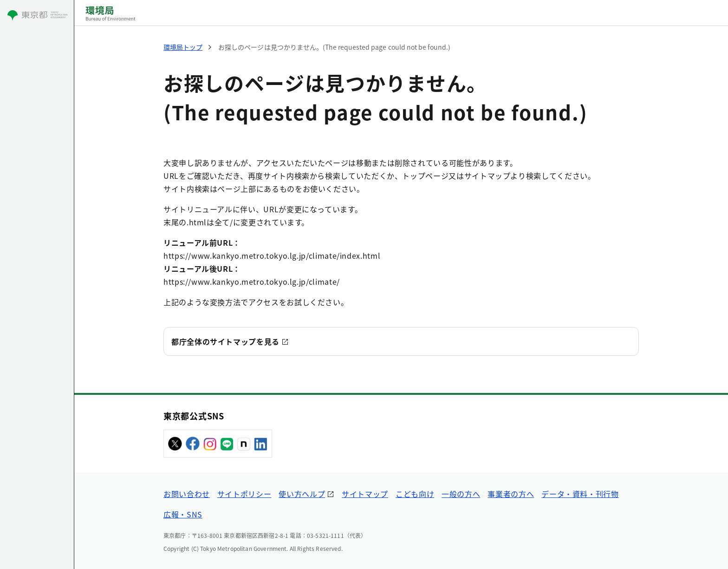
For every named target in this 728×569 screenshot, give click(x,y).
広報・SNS (183, 514)
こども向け (415, 494)
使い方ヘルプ (302, 494)
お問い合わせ (187, 494)
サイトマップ (365, 494)
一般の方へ (461, 494)
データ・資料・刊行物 (580, 494)
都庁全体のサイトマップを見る (225, 341)
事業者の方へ (511, 494)
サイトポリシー (244, 494)
